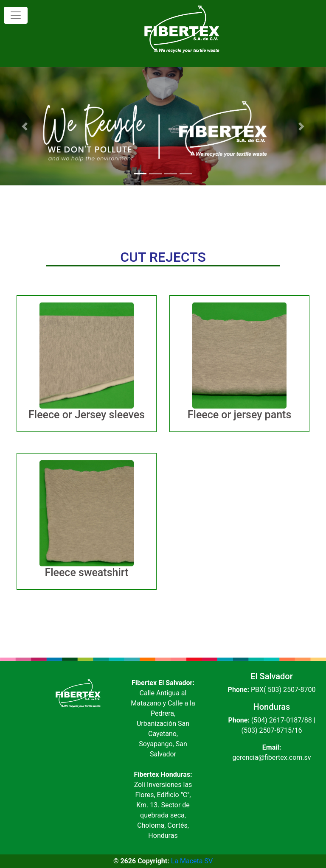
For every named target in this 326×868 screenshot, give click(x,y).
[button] (24, 126)
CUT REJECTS (163, 257)
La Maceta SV (192, 861)
